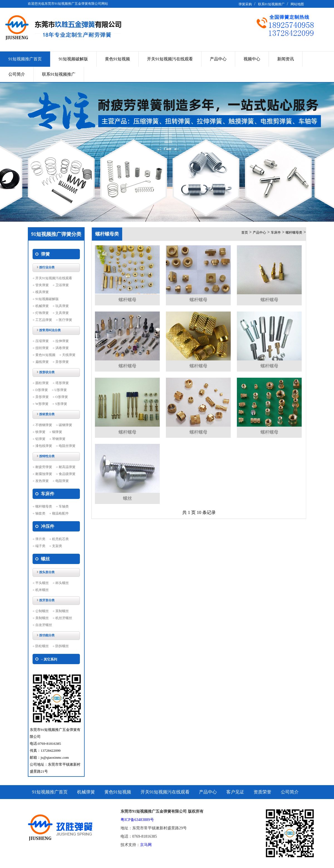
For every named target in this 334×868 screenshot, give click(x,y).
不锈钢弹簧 (44, 425)
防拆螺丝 (62, 646)
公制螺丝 (42, 611)
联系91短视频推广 (271, 4)
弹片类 (40, 539)
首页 (245, 233)
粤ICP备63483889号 (137, 820)
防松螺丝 (42, 646)
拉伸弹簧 (62, 341)
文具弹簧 (62, 313)
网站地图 (297, 4)
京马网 (146, 845)
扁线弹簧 (42, 362)
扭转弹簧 (42, 348)
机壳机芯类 (60, 539)
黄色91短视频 (117, 59)
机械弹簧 (42, 306)
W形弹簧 (42, 404)
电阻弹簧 (62, 481)
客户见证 (235, 792)
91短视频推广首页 (25, 59)
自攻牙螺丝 (44, 625)
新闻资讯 (286, 59)
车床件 (276, 233)
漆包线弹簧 (44, 446)
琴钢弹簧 (59, 439)
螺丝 (127, 498)
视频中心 (252, 59)
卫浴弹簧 (62, 285)
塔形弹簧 (62, 383)
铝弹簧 (40, 439)
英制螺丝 (62, 611)
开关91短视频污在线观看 (170, 59)
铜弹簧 (57, 432)
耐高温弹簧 (67, 467)
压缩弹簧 (42, 341)
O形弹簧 (62, 397)
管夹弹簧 (42, 285)
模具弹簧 (42, 292)
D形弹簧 (42, 390)
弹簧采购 (245, 4)
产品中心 (218, 59)
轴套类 (40, 513)
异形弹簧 (62, 362)
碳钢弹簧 (65, 425)
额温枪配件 (60, 513)
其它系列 (50, 659)
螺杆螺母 (127, 300)
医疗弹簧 (65, 320)
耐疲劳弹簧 (44, 467)
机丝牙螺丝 (64, 618)
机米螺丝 (42, 590)
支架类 (57, 546)
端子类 (40, 546)
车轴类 (64, 506)
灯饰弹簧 (42, 313)
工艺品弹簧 (44, 320)
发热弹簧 (42, 481)
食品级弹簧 (67, 474)
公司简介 (17, 74)
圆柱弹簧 (42, 383)
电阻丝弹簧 (67, 446)
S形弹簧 (61, 404)
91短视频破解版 (73, 59)
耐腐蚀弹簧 (44, 474)
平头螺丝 (42, 583)
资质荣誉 (262, 792)
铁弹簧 (40, 432)
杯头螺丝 (62, 583)
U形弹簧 (61, 390)
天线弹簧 (69, 355)
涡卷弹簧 (62, 348)
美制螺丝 (42, 618)
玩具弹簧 (62, 306)
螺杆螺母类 (44, 506)
